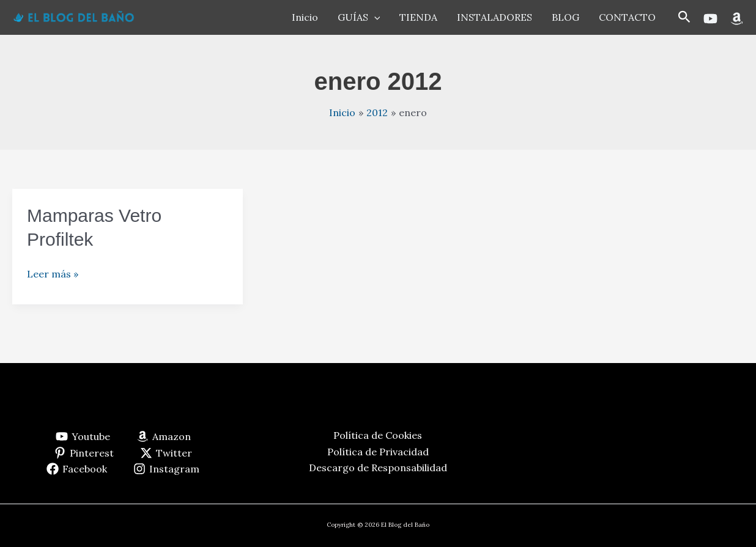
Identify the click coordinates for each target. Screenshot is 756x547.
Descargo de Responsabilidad (378, 468)
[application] (374, 17)
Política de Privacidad (378, 452)
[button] (684, 17)
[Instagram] (167, 469)
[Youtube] (710, 19)
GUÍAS (359, 17)
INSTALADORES (495, 17)
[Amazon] (737, 19)
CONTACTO (627, 17)
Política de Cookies (378, 435)
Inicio (305, 17)
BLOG (565, 17)
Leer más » (53, 274)
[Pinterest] (84, 453)
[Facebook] (77, 469)
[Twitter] (166, 453)
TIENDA (418, 17)
